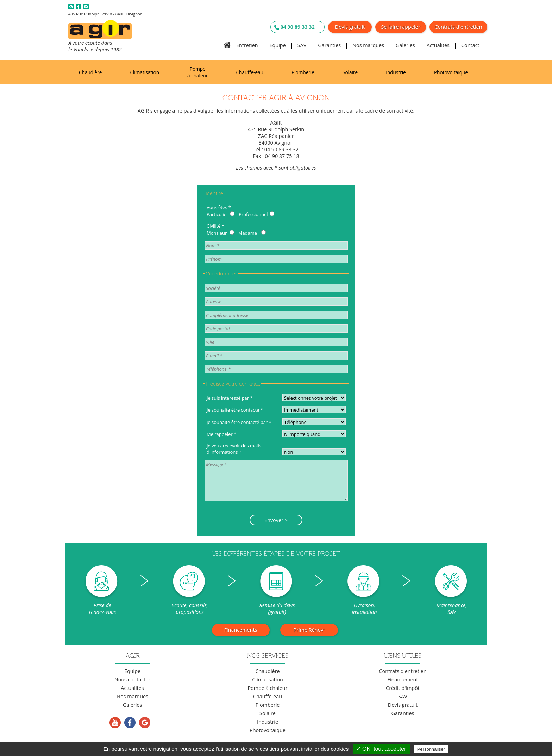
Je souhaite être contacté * (235, 410)
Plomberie (303, 72)
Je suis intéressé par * (230, 398)
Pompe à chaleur (197, 72)
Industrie (396, 72)
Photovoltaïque (451, 72)
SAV (302, 45)
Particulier (217, 214)
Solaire (350, 72)
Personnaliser (431, 749)
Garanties (329, 45)
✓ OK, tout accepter (381, 749)
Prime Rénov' (309, 630)
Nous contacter (132, 679)
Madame (248, 233)
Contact (470, 45)
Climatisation (145, 72)
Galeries (405, 45)
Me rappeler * (221, 434)
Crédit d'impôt (403, 688)
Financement (403, 679)
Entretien (247, 45)
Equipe (278, 45)
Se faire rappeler (400, 27)
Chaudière (90, 72)
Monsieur (217, 233)
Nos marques (368, 45)
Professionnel (253, 214)
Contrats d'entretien (459, 27)
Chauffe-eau (250, 72)
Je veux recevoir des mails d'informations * (234, 449)
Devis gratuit (350, 27)
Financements (241, 630)
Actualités (438, 45)
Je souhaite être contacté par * (239, 422)
